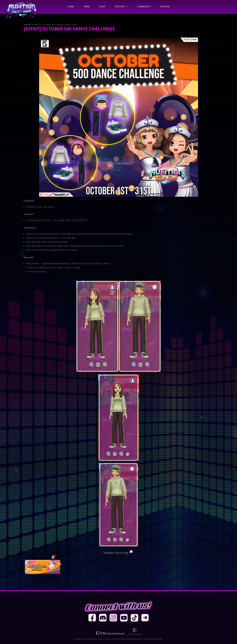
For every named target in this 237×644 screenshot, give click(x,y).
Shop (102, 7)
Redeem (165, 7)
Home (71, 7)
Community (144, 7)
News (87, 7)
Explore (120, 7)
